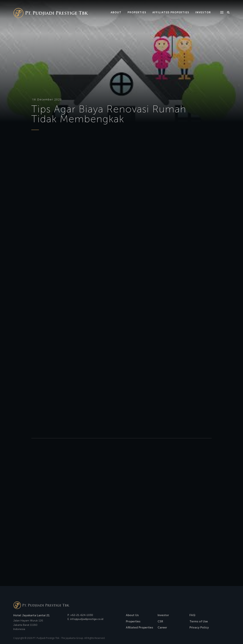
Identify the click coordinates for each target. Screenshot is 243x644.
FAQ (192, 615)
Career (162, 628)
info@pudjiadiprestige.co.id (87, 619)
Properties (133, 621)
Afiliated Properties (139, 628)
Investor (163, 615)
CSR (160, 621)
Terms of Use (199, 621)
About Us (132, 615)
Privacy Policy (199, 628)
